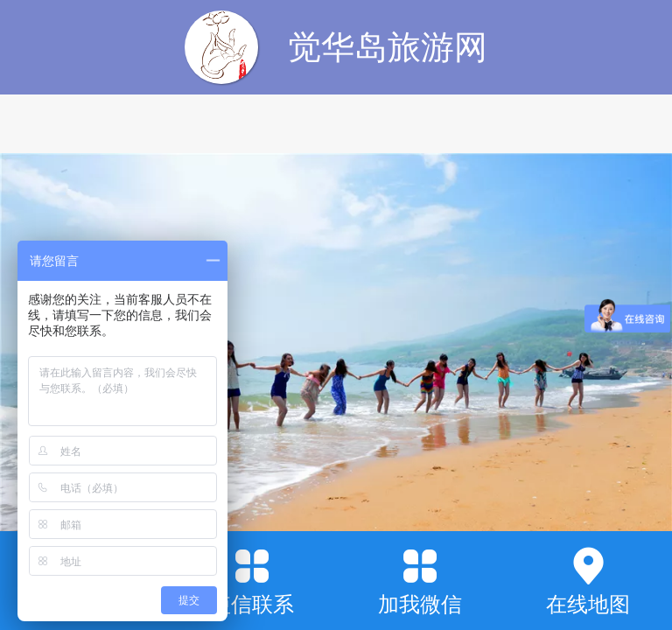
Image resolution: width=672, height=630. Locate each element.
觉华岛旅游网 (388, 47)
